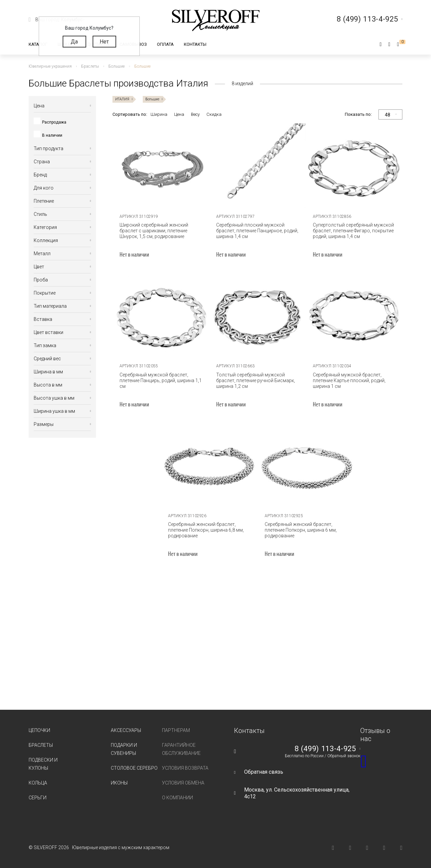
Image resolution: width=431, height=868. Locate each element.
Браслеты (41, 745)
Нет (104, 42)
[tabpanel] (161, 167)
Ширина (159, 114)
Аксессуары (126, 730)
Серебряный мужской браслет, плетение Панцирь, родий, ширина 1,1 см (161, 380)
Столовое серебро (134, 768)
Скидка (214, 114)
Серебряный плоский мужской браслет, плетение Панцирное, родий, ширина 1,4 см (257, 231)
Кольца (38, 783)
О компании (177, 798)
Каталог (38, 44)
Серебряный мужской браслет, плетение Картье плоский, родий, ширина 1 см (349, 380)
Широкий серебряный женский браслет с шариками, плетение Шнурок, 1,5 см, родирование (154, 231)
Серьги (38, 798)
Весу (195, 114)
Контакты (195, 44)
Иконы (119, 783)
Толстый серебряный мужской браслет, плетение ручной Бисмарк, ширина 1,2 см (256, 380)
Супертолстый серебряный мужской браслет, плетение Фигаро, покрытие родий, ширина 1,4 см (353, 231)
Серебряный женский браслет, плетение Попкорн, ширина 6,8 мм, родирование (206, 530)
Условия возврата (185, 768)
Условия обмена (183, 783)
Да (74, 42)
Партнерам (176, 730)
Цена (179, 114)
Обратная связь (264, 772)
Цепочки (39, 730)
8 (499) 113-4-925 (325, 749)
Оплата (165, 44)
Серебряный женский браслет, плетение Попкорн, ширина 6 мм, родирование (301, 530)
